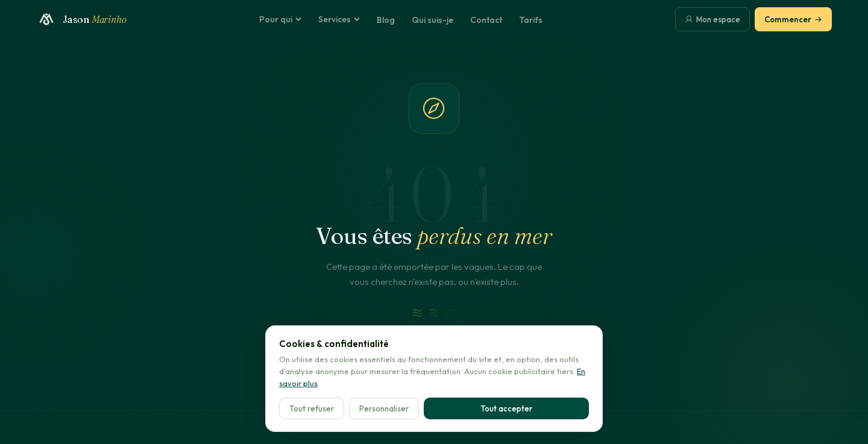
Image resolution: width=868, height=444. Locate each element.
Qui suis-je (432, 20)
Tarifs (531, 20)
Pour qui (280, 19)
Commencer (793, 19)
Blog (386, 20)
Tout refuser (312, 408)
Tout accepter (506, 408)
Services (339, 19)
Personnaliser (384, 408)
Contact (486, 20)
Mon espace (712, 19)
